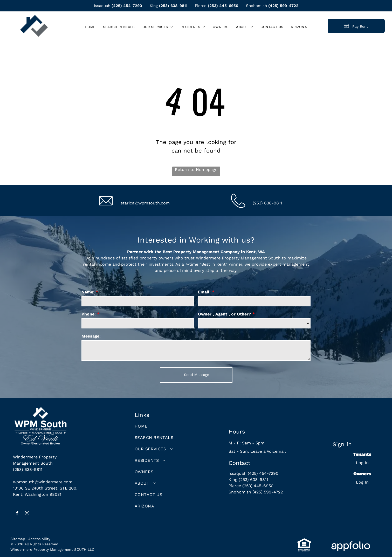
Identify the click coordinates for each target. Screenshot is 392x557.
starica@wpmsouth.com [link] (145, 203)
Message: (91, 336)
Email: (204, 292)
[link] (299, 27)
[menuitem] (90, 27)
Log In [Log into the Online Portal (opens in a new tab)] (362, 463)
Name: (88, 292)
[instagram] (27, 514)
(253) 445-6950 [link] (223, 6)
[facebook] (17, 514)
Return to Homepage (196, 170)
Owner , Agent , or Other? (225, 314)
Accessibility (39, 539)
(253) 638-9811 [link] (173, 6)
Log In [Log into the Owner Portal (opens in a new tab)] (362, 482)
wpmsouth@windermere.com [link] (43, 482)
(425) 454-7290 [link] (127, 6)
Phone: (89, 314)
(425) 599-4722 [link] (283, 6)
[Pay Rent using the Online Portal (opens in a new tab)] (356, 26)
